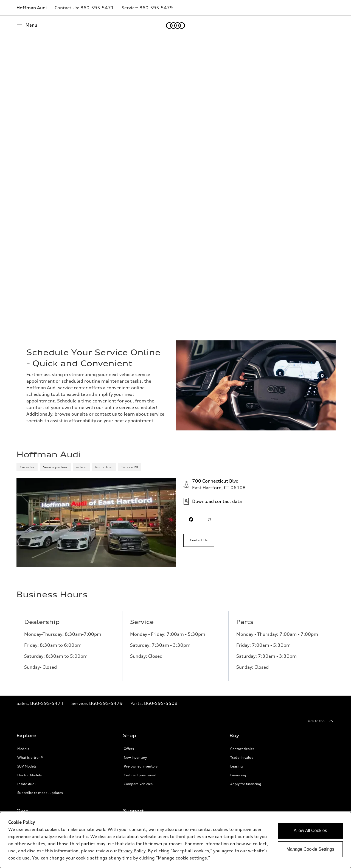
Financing (238, 775)
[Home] (175, 26)
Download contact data (213, 501)
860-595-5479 (106, 703)
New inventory (135, 758)
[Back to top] (321, 721)
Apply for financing (246, 784)
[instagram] (210, 519)
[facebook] (191, 519)
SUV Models (27, 766)
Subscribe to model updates (40, 793)
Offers (129, 749)
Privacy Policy (132, 851)
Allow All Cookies (310, 831)
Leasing (237, 766)
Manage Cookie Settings (310, 849)
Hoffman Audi (32, 8)
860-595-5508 (161, 703)
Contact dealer (242, 749)
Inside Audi (26, 784)
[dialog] (175, 840)
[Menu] (27, 25)
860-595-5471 (47, 703)
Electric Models (30, 775)
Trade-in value (242, 758)
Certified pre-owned (140, 775)
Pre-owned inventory (141, 766)
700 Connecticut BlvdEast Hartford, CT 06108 (214, 484)
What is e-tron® (30, 758)
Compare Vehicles (138, 784)
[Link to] (97, 8)
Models (23, 749)
